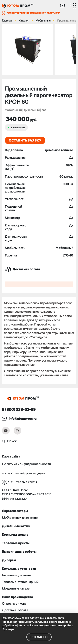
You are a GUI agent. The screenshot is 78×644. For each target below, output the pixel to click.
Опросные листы (14, 603)
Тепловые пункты (16, 543)
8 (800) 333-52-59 (19, 409)
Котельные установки (19, 568)
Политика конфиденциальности (26, 464)
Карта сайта (11, 456)
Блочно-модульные (16, 575)
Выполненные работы (19, 551)
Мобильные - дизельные (20, 517)
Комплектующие (15, 534)
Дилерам (9, 560)
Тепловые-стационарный (20, 582)
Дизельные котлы (16, 526)
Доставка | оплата (15, 610)
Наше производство (18, 597)
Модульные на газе (16, 588)
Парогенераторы (15, 511)
